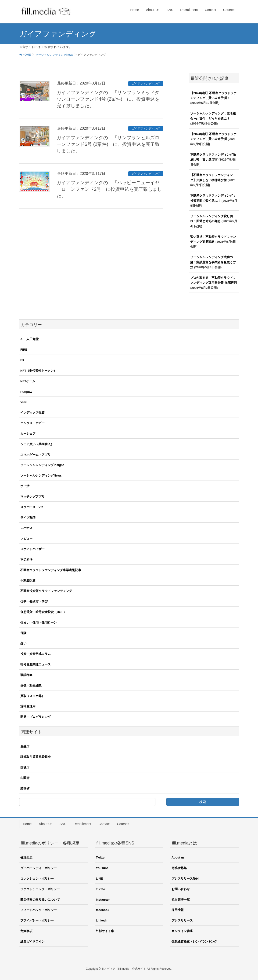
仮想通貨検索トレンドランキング (194, 941)
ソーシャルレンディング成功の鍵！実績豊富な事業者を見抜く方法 (213, 262)
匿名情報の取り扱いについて (40, 900)
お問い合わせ (181, 889)
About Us (46, 824)
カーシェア (28, 434)
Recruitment (82, 824)
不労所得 (26, 560)
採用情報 (178, 910)
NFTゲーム (28, 381)
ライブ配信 (28, 518)
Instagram (103, 900)
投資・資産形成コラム (36, 654)
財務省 (25, 788)
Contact (104, 824)
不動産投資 (28, 580)
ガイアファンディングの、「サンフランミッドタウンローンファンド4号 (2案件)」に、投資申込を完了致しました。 (108, 99)
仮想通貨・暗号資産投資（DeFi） (43, 612)
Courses (123, 824)
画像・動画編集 (31, 685)
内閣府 (25, 778)
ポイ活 (25, 486)
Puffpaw (26, 392)
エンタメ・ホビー (32, 423)
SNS (63, 824)
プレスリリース (182, 920)
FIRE (24, 350)
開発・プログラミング (36, 717)
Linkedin (102, 920)
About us (178, 857)
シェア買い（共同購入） (37, 444)
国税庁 (25, 767)
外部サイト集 (105, 931)
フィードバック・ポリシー (39, 910)
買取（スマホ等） (32, 696)
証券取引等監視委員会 (36, 757)
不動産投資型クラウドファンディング (46, 591)
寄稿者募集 (179, 868)
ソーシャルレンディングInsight (42, 465)
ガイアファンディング (146, 84)
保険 (23, 633)
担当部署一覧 (181, 900)
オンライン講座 (182, 931)
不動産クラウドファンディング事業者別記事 (51, 570)
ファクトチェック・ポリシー (40, 889)
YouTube (102, 868)
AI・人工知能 (29, 339)
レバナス (26, 528)
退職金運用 (28, 706)
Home (27, 824)
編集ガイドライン (32, 941)
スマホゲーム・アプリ (36, 455)
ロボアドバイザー (32, 549)
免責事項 (26, 931)
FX (22, 360)
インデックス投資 (32, 413)
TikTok (101, 889)
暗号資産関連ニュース (36, 664)
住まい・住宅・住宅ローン (39, 622)
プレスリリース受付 (185, 879)
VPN (23, 402)
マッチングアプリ (32, 497)
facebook (102, 910)
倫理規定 (26, 857)
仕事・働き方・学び (34, 601)
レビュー (26, 538)
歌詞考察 (26, 675)
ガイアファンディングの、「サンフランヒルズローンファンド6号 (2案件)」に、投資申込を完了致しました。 (108, 144)
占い (23, 643)
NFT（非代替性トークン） (38, 371)
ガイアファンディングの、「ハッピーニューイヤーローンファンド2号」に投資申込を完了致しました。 (109, 189)
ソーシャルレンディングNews (41, 475)
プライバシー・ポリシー (37, 920)
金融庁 (25, 746)
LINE (99, 879)
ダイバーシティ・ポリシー (39, 868)
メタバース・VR (32, 507)
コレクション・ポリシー (37, 879)
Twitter (101, 857)
